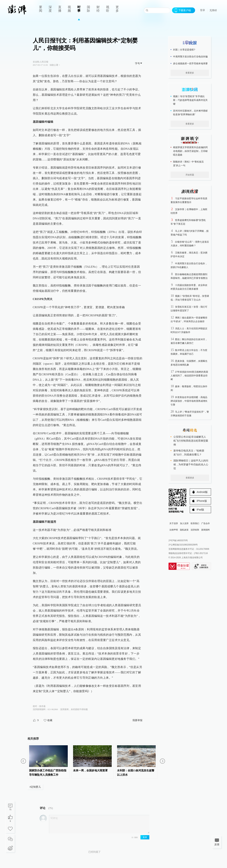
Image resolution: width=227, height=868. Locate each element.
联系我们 (195, 523)
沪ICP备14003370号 (178, 540)
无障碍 (213, 10)
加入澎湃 (184, 523)
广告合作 (206, 523)
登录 (203, 10)
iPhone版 (202, 501)
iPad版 (200, 510)
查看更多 (190, 73)
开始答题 (190, 175)
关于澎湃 (174, 523)
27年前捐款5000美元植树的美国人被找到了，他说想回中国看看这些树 (189, 376)
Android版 (202, 492)
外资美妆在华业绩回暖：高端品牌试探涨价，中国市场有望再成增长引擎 (189, 401)
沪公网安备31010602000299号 (183, 545)
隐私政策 (184, 530)
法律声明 (174, 530)
